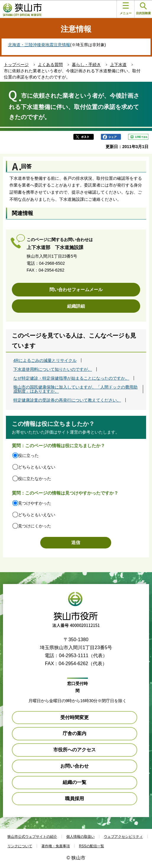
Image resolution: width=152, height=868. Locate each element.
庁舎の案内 (75, 733)
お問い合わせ (75, 766)
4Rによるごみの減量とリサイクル (45, 360)
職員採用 (75, 799)
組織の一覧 (75, 782)
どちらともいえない (37, 467)
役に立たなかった (35, 479)
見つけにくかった (35, 526)
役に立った (28, 455)
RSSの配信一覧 (92, 846)
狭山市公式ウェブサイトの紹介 (32, 837)
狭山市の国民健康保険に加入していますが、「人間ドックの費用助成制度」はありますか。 (75, 389)
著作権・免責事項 (56, 846)
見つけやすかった (35, 503)
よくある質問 (50, 65)
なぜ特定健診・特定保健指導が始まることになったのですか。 (71, 378)
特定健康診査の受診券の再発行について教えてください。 (67, 400)
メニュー (126, 9)
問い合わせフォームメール (76, 289)
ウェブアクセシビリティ (123, 837)
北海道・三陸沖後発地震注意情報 (39, 45)
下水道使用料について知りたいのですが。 (53, 369)
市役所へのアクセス (75, 750)
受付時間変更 (75, 717)
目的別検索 (143, 9)
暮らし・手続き (86, 65)
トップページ (16, 65)
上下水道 (118, 65)
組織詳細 (76, 306)
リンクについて (20, 846)
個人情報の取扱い (80, 837)
